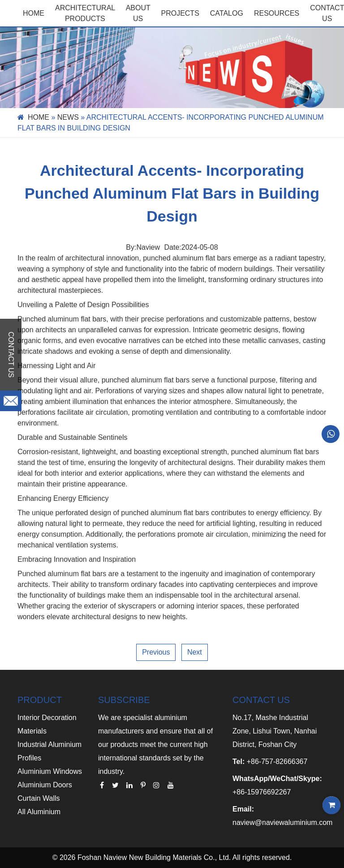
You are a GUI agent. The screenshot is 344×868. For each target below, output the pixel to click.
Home (34, 13)
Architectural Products (85, 13)
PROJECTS (180, 13)
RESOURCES (277, 13)
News (68, 117)
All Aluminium (39, 812)
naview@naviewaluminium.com (282, 822)
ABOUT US (138, 13)
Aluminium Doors (45, 785)
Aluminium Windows (50, 771)
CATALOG (227, 13)
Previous (156, 652)
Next (195, 652)
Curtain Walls (39, 798)
